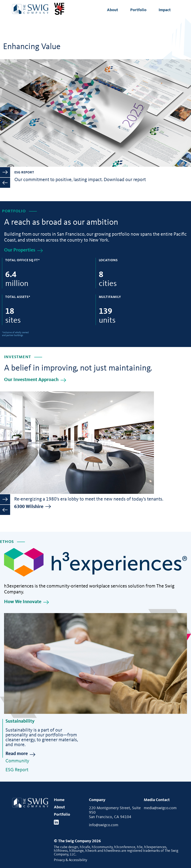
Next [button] (5, 172)
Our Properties (20, 250)
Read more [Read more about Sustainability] (17, 754)
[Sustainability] (95, 663)
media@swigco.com (160, 808)
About (113, 10)
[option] (95, 37)
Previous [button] (5, 183)
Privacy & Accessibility (70, 860)
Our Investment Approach (31, 380)
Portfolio (138, 10)
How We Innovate (23, 602)
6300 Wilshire (29, 507)
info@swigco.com (104, 825)
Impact (165, 10)
